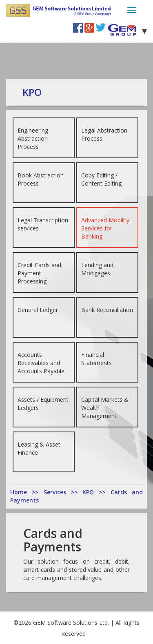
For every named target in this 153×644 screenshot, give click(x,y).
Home (21, 492)
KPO (91, 492)
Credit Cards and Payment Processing (39, 273)
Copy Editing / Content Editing (101, 179)
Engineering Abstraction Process (33, 138)
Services (57, 492)
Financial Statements (96, 359)
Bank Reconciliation (107, 310)
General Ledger (38, 310)
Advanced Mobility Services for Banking (105, 228)
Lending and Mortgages (97, 269)
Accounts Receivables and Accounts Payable (41, 363)
